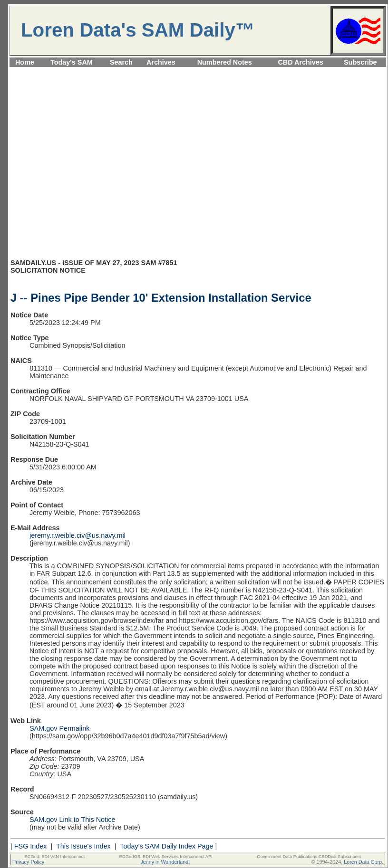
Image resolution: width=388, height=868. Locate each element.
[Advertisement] (89, 167)
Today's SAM (72, 62)
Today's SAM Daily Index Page (166, 846)
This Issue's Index (83, 846)
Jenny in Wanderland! (165, 862)
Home (25, 62)
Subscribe (360, 62)
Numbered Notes (225, 62)
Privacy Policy (28, 862)
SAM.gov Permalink (59, 728)
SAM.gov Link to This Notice (73, 820)
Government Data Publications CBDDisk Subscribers (309, 857)
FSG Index (31, 846)
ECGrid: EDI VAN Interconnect (55, 857)
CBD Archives (300, 62)
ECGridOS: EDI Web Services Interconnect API (166, 857)
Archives (161, 62)
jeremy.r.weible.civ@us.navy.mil (78, 535)
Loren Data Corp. (364, 862)
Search (121, 62)
